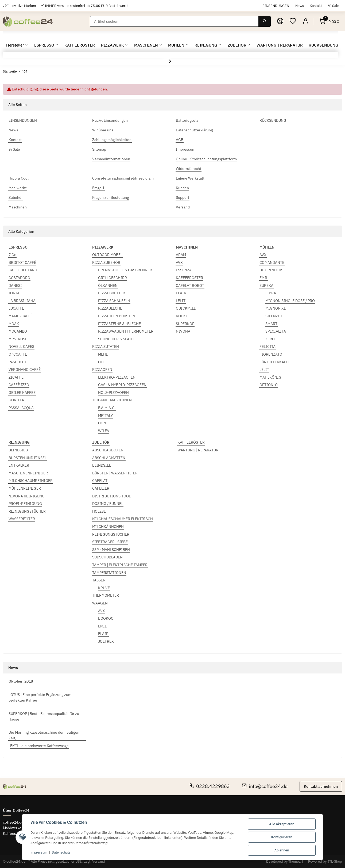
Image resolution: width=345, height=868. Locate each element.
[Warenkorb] (329, 21)
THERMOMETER (106, 595)
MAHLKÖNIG (270, 377)
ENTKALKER (19, 465)
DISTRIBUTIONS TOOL (111, 496)
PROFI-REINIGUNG (25, 504)
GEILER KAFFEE (22, 393)
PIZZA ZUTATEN (106, 347)
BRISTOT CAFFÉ (22, 262)
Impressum (39, 852)
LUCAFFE (16, 308)
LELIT (181, 301)
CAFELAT (100, 481)
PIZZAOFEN (102, 370)
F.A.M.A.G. (107, 408)
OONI (103, 423)
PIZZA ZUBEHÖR (106, 262)
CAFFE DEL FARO (23, 270)
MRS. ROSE (18, 339)
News (300, 6)
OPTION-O (269, 385)
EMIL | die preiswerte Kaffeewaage (39, 746)
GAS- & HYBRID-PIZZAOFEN (122, 385)
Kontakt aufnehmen (321, 786)
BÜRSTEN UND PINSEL (28, 458)
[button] (305, 21)
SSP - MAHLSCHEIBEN (111, 550)
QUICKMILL (186, 308)
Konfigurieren (282, 837)
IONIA (14, 293)
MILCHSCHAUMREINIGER (31, 481)
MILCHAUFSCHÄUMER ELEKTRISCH (123, 519)
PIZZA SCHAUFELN (114, 301)
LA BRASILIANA (22, 301)
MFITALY (105, 416)
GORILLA (16, 400)
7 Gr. (12, 255)
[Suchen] (174, 21)
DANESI (15, 285)
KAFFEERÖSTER (189, 278)
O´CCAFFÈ (18, 354)
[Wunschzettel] (293, 21)
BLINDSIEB (18, 450)
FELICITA (268, 347)
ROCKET (183, 316)
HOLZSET (100, 511)
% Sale (334, 6)
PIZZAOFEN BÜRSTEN (117, 316)
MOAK (14, 324)
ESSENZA (184, 270)
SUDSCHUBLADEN (107, 557)
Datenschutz (62, 852)
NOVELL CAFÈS (21, 347)
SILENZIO (274, 316)
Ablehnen (282, 850)
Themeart (296, 861)
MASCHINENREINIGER (28, 473)
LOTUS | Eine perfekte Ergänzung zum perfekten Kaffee (40, 697)
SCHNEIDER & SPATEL (117, 339)
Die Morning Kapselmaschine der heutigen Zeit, (44, 735)
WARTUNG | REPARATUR (198, 450)
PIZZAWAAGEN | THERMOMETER (126, 331)
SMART (271, 324)
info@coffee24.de (265, 786)
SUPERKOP (185, 324)
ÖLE (101, 362)
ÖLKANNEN (108, 285)
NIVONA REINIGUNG (27, 496)
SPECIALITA (276, 331)
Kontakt (316, 6)
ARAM (181, 255)
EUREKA (266, 285)
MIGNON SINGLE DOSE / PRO (290, 301)
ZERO (270, 339)
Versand (99, 861)
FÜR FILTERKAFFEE (276, 362)
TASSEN (99, 580)
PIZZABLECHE (110, 308)
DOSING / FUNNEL (108, 504)
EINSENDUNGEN (276, 6)
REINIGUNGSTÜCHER (27, 511)
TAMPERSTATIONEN (109, 573)
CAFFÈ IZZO (19, 385)
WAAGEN (100, 603)
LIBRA (271, 293)
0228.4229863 (210, 786)
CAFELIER (101, 488)
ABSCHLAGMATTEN (109, 458)
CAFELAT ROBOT (190, 285)
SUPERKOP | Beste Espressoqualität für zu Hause (44, 716)
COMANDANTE (272, 262)
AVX (179, 262)
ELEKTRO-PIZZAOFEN (117, 377)
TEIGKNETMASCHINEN (112, 400)
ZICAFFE (16, 377)
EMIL (264, 278)
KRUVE (104, 588)
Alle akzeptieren (282, 824)
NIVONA (183, 331)
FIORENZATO (271, 354)
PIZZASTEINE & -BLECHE (119, 324)
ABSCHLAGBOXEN (108, 450)
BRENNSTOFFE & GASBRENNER (125, 270)
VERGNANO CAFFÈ (25, 370)
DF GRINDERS (271, 270)
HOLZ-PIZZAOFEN (113, 393)
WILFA (104, 431)
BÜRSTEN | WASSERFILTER (115, 473)
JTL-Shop (335, 861)
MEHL (103, 354)
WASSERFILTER (22, 519)
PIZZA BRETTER (112, 293)
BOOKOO (106, 618)
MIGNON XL (276, 308)
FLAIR (181, 293)
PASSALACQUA (21, 408)
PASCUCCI (17, 362)
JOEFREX (106, 641)
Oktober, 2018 (21, 681)
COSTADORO (19, 278)
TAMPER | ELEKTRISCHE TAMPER (120, 565)
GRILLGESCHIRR (113, 278)
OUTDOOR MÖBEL (107, 255)
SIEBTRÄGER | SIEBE (110, 542)
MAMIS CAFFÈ (21, 316)
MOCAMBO (18, 331)
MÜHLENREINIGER (25, 488)
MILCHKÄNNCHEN (108, 527)
